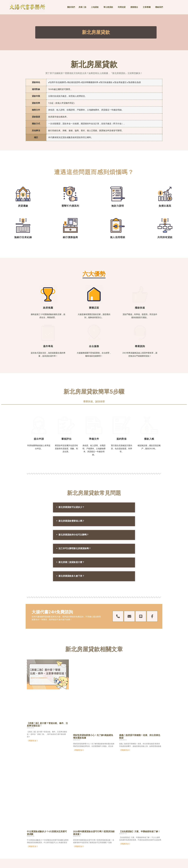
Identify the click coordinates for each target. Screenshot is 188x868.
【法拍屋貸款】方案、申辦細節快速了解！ (140, 798)
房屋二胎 (82, 7)
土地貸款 (95, 7)
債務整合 (134, 7)
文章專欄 (147, 7)
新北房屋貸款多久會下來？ (71, 540)
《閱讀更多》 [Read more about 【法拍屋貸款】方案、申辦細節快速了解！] (125, 811)
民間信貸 (122, 7)
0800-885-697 (138, 845)
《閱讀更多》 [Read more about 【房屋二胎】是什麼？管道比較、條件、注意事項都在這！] (33, 717)
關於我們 (71, 7)
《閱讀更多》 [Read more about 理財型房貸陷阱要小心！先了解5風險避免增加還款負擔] (79, 714)
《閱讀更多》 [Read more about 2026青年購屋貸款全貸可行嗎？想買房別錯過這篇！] (79, 813)
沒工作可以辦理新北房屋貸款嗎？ (75, 513)
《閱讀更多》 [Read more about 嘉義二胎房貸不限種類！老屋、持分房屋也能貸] (125, 714)
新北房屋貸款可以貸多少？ (71, 471)
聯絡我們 (159, 7)
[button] (94, 472)
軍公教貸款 (108, 7)
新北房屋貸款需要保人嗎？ (71, 485)
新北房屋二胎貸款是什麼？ (71, 526)
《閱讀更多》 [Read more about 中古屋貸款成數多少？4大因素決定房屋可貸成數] (33, 813)
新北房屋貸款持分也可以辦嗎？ (74, 499)
